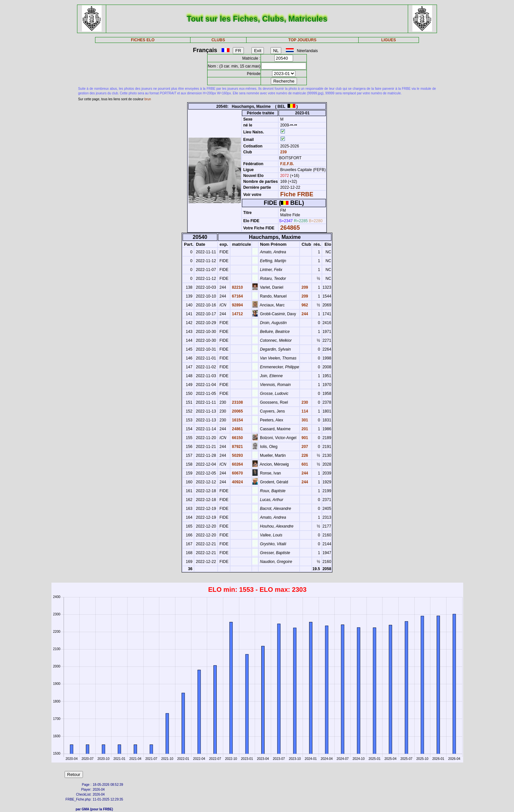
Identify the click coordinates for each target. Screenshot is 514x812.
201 (304, 429)
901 (304, 438)
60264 (237, 464)
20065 (237, 411)
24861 (237, 429)
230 (304, 402)
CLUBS (218, 40)
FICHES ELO (143, 40)
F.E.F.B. (287, 164)
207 (304, 447)
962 (304, 305)
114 (304, 411)
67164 (237, 296)
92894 (237, 305)
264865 (290, 228)
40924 (237, 482)
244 (304, 314)
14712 (237, 314)
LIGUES (389, 40)
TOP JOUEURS (303, 40)
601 (304, 464)
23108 (237, 402)
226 (304, 455)
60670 (237, 473)
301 (304, 420)
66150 (237, 438)
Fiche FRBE (297, 194)
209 (304, 287)
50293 (237, 455)
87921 (237, 447)
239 (283, 152)
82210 (237, 287)
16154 (237, 420)
